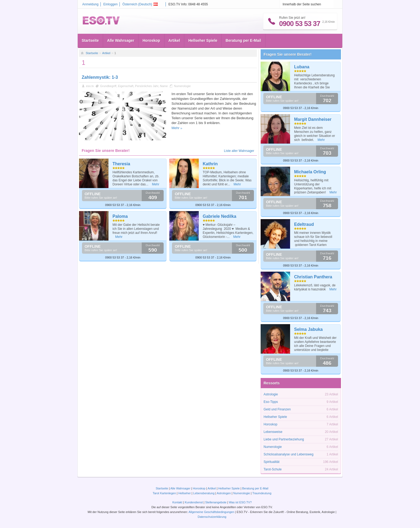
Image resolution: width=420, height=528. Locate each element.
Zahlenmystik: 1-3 (100, 77)
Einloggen (110, 4)
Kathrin (210, 164)
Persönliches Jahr (147, 86)
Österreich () (140, 4)
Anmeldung (90, 4)
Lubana (302, 67)
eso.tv (90, 86)
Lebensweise (273, 432)
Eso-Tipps (271, 402)
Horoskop (151, 40)
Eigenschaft (126, 86)
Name (164, 86)
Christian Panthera (313, 277)
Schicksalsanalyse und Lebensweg (288, 454)
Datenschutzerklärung (212, 517)
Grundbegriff (108, 86)
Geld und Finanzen (277, 409)
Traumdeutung (262, 493)
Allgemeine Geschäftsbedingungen (211, 512)
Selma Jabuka (308, 329)
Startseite (90, 40)
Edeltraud (304, 224)
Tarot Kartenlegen (164, 493)
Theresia (121, 164)
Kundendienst (194, 502)
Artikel (174, 40)
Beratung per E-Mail (243, 40)
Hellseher (185, 493)
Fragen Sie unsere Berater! (288, 54)
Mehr (175, 128)
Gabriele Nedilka (220, 216)
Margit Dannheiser (313, 119)
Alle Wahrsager (121, 40)
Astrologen (224, 493)
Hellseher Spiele (203, 40)
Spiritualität (271, 462)
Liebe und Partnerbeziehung (284, 439)
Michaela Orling (310, 172)
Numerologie (182, 86)
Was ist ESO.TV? (240, 502)
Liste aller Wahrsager (239, 151)
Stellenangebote (216, 502)
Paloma (120, 216)
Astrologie (271, 394)
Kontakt (177, 502)
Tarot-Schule (273, 469)
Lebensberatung (204, 493)
